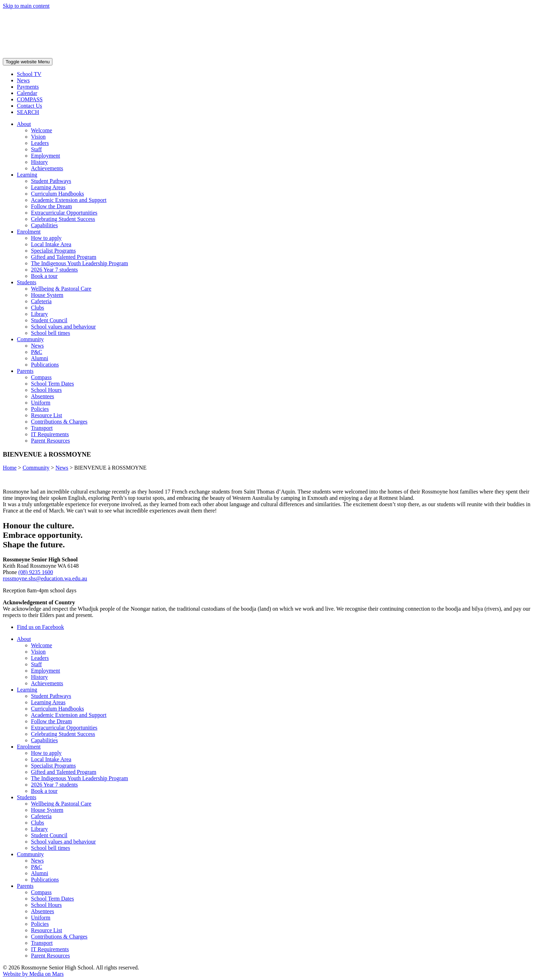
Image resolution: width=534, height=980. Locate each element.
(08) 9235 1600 (36, 572)
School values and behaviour (63, 327)
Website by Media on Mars (33, 974)
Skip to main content (26, 6)
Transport (42, 428)
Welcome (42, 130)
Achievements (47, 168)
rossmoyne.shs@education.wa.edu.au (45, 578)
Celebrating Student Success (63, 219)
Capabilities (44, 225)
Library (39, 314)
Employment (46, 156)
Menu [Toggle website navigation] (28, 62)
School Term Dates (52, 384)
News (37, 346)
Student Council (49, 320)
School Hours (46, 390)
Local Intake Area (51, 244)
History (39, 162)
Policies (40, 409)
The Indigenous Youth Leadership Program (80, 263)
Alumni (40, 358)
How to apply (46, 238)
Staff (36, 149)
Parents (25, 371)
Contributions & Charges (59, 422)
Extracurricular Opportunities (64, 213)
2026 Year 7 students (54, 270)
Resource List (46, 415)
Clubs (37, 308)
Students (27, 282)
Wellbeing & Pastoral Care (61, 289)
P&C (37, 352)
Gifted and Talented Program (64, 257)
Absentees (43, 396)
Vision (38, 137)
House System (47, 295)
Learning (27, 175)
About (24, 124)
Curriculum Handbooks (58, 194)
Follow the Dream (51, 206)
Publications (45, 365)
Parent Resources (50, 441)
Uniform (41, 403)
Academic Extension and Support (69, 200)
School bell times (50, 333)
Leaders (40, 143)
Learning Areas (48, 187)
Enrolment (29, 232)
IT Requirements (50, 434)
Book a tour (44, 276)
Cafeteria (41, 301)
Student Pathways (51, 181)
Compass (41, 377)
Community (30, 339)
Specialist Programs (53, 251)
